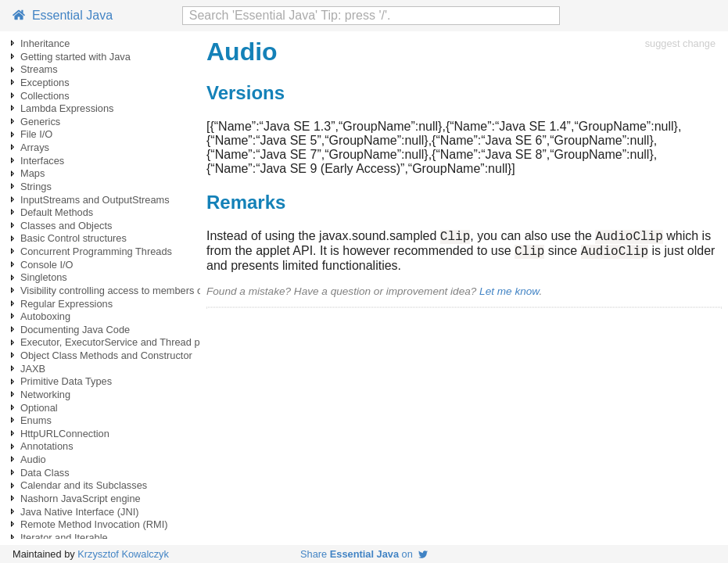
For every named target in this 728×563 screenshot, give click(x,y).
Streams (39, 69)
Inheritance (45, 43)
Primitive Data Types (66, 381)
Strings (36, 186)
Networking (45, 394)
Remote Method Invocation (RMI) (94, 524)
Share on (364, 554)
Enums (36, 420)
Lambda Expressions (67, 108)
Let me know (509, 296)
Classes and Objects (66, 226)
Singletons (44, 277)
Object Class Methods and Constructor (106, 355)
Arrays (35, 147)
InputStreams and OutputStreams (95, 200)
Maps (32, 173)
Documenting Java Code (75, 330)
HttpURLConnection (65, 434)
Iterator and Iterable (64, 538)
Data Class (45, 473)
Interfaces (42, 161)
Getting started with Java (75, 57)
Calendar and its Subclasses (84, 485)
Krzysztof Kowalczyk (123, 554)
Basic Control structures (74, 238)
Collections (45, 96)
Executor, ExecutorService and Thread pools (119, 342)
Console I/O (47, 265)
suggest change (680, 43)
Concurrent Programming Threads (96, 251)
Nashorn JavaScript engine (81, 498)
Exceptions (45, 82)
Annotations (47, 446)
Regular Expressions (66, 304)
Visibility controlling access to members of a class (130, 290)
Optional (39, 408)
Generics (40, 122)
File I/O (36, 134)
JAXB (33, 369)
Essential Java (63, 15)
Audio (33, 459)
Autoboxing (45, 316)
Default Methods (57, 212)
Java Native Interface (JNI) (79, 512)
